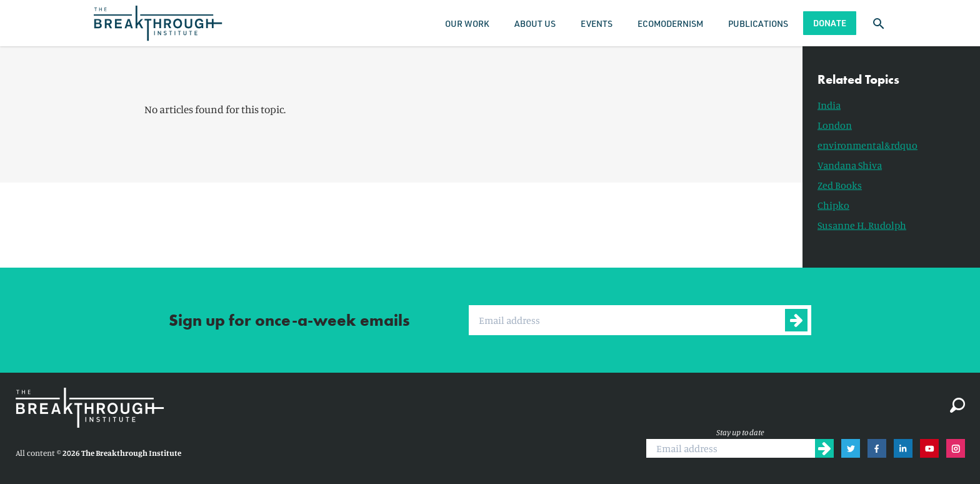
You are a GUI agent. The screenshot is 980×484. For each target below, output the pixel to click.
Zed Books (840, 185)
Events (597, 23)
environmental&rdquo (867, 145)
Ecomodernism (670, 23)
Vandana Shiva (850, 165)
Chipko (833, 205)
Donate (830, 23)
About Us (535, 23)
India (829, 105)
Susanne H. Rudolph (862, 225)
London (835, 125)
